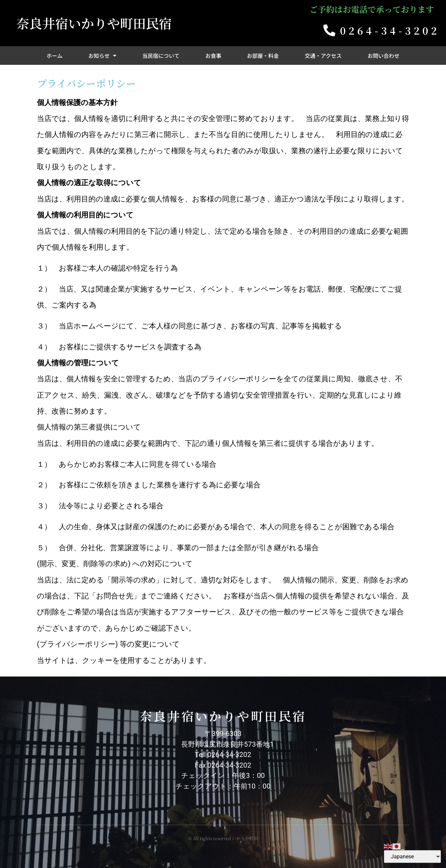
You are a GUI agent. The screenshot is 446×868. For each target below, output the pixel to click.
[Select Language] (412, 857)
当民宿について (161, 56)
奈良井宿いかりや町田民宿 (94, 23)
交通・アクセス (323, 56)
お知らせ (102, 56)
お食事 (213, 56)
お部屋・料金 (263, 56)
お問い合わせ (384, 56)
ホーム (55, 56)
